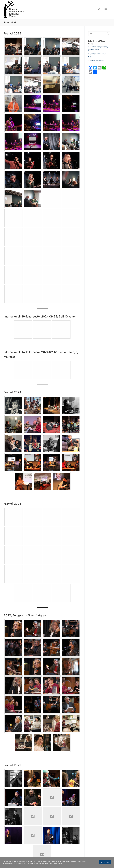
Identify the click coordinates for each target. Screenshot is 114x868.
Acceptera (105, 862)
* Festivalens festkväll (96, 61)
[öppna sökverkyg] (99, 9)
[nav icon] (106, 9)
